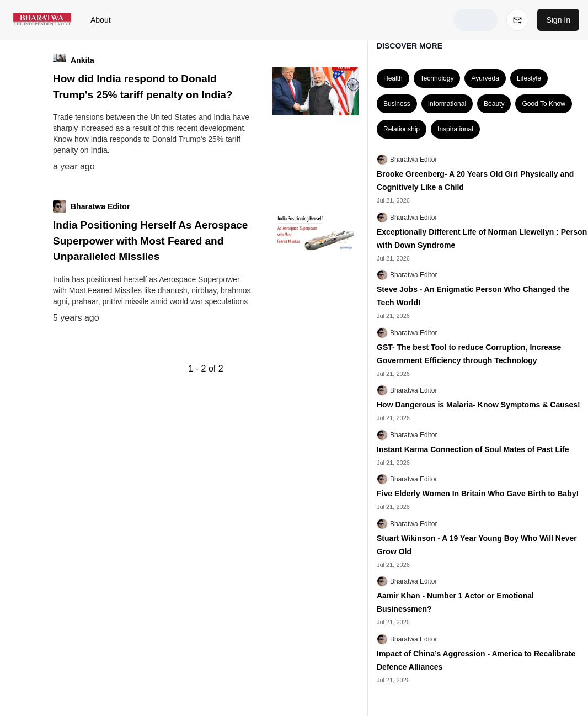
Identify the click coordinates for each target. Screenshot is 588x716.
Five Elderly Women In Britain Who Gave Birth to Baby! (478, 494)
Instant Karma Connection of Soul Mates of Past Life (473, 449)
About (101, 20)
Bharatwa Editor (413, 160)
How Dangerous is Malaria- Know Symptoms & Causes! (479, 405)
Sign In (558, 20)
